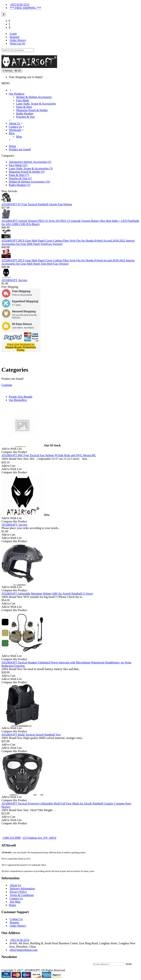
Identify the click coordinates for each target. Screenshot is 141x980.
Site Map (15, 902)
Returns (14, 922)
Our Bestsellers (18, 400)
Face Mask (23, 100)
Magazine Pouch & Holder (32, 110)
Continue (7, 385)
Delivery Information (22, 889)
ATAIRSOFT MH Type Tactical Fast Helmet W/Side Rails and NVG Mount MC (49, 455)
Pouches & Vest (25, 117)
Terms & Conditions (22, 895)
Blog (19, 137)
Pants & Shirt (24, 107)
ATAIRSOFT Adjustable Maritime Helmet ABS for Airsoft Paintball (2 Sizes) (47, 594)
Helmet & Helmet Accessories (34, 97)
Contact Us (16, 898)
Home (12, 146)
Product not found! (20, 149)
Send (129, 964)
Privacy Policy (18, 892)
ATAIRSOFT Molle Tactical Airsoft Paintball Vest (31, 735)
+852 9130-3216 (19, 940)
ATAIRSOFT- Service (14, 280)
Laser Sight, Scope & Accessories (36, 104)
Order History (18, 926)
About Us (15, 885)
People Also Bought (21, 397)
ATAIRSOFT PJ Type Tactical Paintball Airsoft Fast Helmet (37, 204)
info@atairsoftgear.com (24, 950)
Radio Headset (25, 113)
